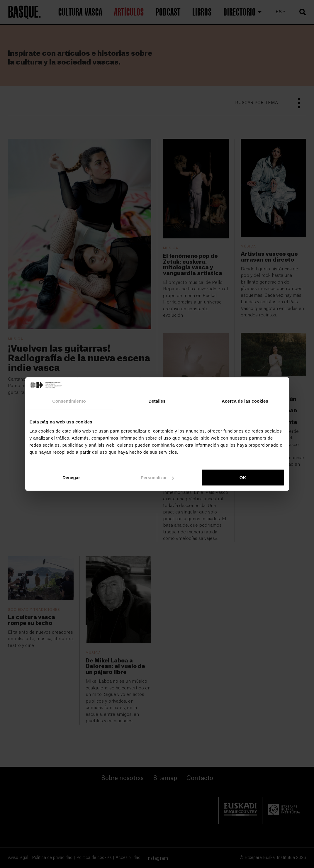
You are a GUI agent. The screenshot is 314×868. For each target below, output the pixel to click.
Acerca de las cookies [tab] (245, 401)
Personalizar (157, 478)
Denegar (71, 478)
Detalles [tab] (157, 401)
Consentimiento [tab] (69, 401)
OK (243, 478)
